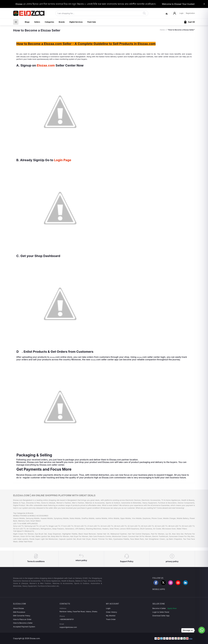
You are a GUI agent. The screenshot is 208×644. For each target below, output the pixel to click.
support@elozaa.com (68, 627)
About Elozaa (19, 608)
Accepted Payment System (24, 627)
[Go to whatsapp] (202, 630)
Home (162, 30)
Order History (111, 612)
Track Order (111, 619)
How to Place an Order (22, 619)
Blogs (27, 22)
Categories (49, 22)
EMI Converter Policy (22, 616)
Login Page (63, 160)
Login (181, 13)
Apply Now (172, 608)
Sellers (37, 22)
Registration (190, 13)
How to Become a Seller (23, 623)
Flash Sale (92, 22)
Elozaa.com (46, 65)
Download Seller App (161, 616)
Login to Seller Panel (161, 612)
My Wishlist (111, 616)
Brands (62, 22)
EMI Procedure (19, 612)
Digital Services (76, 22)
